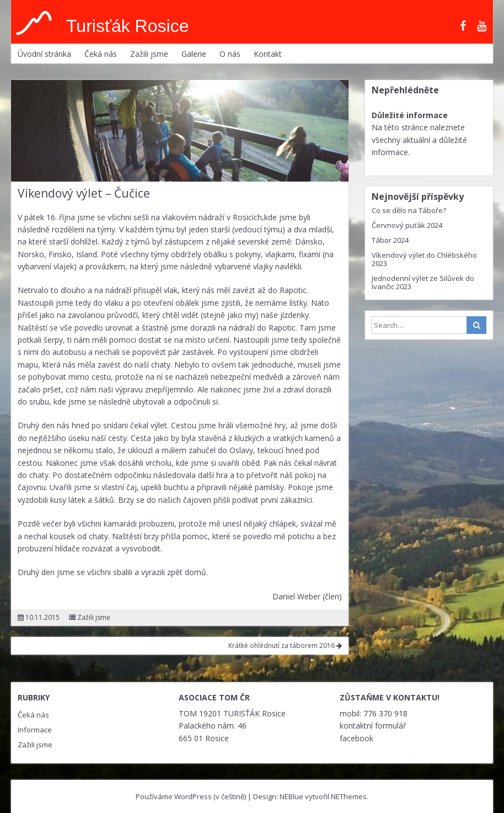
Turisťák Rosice (127, 26)
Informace (35, 730)
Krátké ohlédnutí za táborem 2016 (285, 645)
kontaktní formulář (373, 726)
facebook (356, 738)
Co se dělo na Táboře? (409, 210)
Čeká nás (101, 54)
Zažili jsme (149, 54)
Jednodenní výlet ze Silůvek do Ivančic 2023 (423, 282)
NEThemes (349, 796)
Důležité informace (410, 115)
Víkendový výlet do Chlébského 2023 (424, 259)
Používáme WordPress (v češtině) (191, 796)
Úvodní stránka (44, 54)
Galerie (194, 54)
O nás (230, 54)
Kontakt (268, 54)
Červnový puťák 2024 (407, 225)
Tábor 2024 (390, 240)
